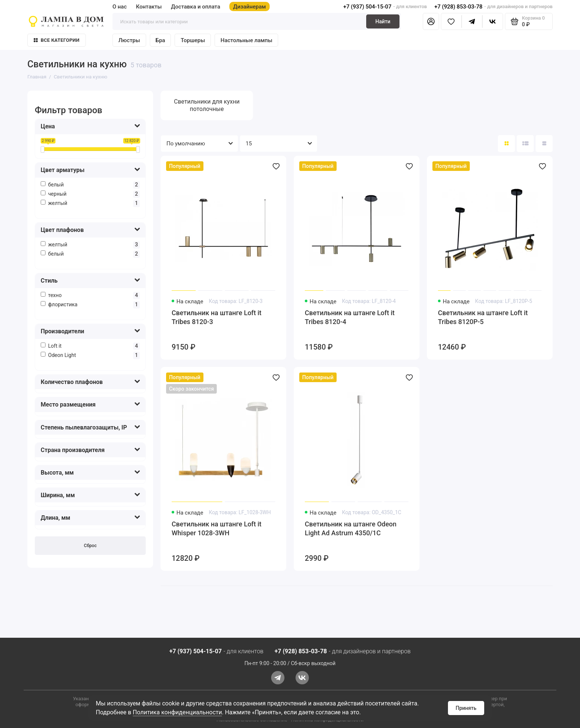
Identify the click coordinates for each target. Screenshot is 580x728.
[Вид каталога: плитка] (506, 144)
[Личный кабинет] (431, 21)
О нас (120, 7)
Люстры (129, 40)
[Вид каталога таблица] (544, 144)
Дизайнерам (249, 7)
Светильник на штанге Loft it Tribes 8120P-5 (483, 317)
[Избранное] (451, 21)
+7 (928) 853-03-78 (458, 7)
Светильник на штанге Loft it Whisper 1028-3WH (217, 528)
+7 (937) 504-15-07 (367, 7)
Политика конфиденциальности (177, 712)
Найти (383, 21)
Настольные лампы (246, 40)
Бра (161, 40)
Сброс (90, 546)
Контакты (149, 7)
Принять (466, 708)
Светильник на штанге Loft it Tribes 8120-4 (350, 317)
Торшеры (193, 40)
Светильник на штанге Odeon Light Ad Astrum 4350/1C (351, 528)
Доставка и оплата (195, 7)
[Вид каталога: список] (525, 144)
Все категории (57, 40)
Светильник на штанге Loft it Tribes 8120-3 (217, 317)
